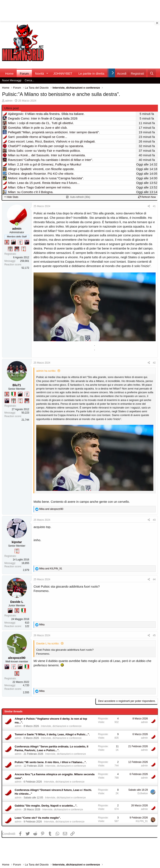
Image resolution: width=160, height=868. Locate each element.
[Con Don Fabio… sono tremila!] (27, 242)
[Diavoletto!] (7, 242)
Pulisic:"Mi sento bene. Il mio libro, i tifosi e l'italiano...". (51, 762)
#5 (154, 635)
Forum (24, 73)
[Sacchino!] (17, 249)
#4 (154, 579)
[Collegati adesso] (17, 224)
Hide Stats (11, 197)
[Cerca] (152, 73)
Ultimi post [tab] (11, 108)
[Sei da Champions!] (20, 242)
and (51, 509)
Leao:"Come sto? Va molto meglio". (38, 818)
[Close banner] (157, 23)
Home (9, 73)
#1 (154, 206)
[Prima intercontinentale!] (24, 249)
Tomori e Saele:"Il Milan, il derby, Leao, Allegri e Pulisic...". (52, 734)
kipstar (17, 542)
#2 (154, 363)
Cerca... (30, 80)
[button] (47, 73)
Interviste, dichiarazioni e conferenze (61, 726)
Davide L (17, 602)
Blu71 (17, 385)
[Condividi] (149, 206)
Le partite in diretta (91, 73)
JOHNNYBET (63, 73)
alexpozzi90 (17, 658)
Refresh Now (147, 197)
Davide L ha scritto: (48, 643)
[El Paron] (14, 242)
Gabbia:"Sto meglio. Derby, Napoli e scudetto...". (46, 806)
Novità (39, 73)
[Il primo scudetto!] (14, 394)
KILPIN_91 (142, 821)
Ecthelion (143, 793)
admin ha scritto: (46, 371)
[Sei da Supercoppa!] (10, 249)
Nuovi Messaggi (12, 80)
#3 (154, 520)
